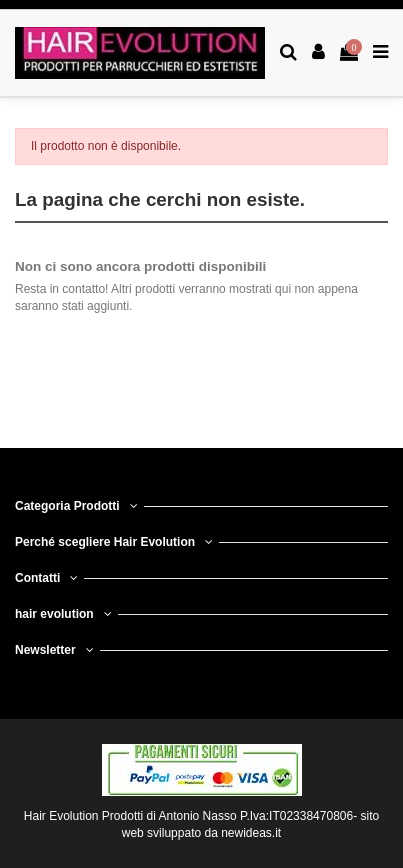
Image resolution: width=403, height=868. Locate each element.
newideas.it (251, 833)
